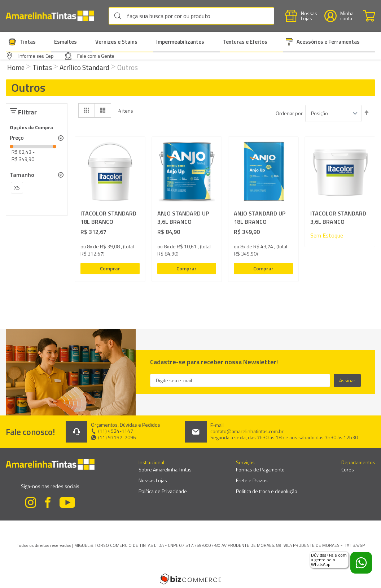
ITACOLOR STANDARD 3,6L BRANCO (338, 218)
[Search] (119, 16)
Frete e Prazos (252, 480)
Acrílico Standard (85, 67)
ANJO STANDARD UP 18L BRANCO (260, 218)
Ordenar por (289, 113)
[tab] (37, 138)
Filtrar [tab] (27, 112)
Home (17, 67)
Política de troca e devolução (267, 491)
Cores (348, 469)
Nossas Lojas (153, 480)
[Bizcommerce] (190, 579)
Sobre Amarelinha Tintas (165, 469)
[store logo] (54, 16)
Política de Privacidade (163, 491)
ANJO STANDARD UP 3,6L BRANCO (183, 218)
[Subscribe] (347, 380)
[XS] (17, 189)
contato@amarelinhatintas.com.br (247, 431)
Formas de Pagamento (260, 469)
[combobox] (191, 16)
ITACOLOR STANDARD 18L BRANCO (108, 218)
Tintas (43, 67)
